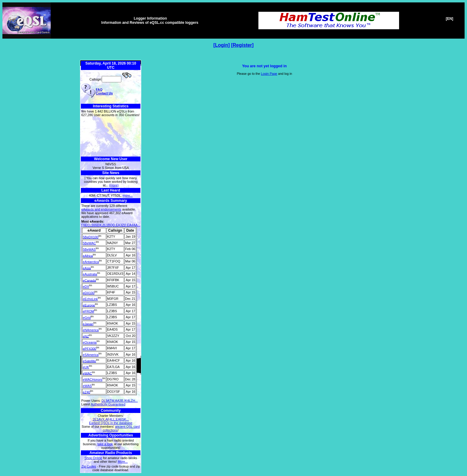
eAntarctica (91, 262)
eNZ (86, 336)
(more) (114, 185)
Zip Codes (89, 466)
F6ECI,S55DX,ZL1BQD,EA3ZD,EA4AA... (111, 225)
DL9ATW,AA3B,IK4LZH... (120, 401)
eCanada (89, 280)
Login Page (269, 74)
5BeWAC (89, 243)
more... (128, 195)
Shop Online (93, 458)
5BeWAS (89, 249)
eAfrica (88, 255)
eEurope (89, 305)
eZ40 (86, 392)
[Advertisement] (111, 137)
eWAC (87, 373)
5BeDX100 (91, 237)
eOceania (90, 342)
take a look (105, 444)
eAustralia (90, 274)
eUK (86, 367)
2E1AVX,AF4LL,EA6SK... (111, 419)
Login (222, 45)
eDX (86, 287)
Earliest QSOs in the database (111, 423)
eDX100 (89, 293)
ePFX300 (89, 348)
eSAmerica (91, 355)
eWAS (87, 386)
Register (242, 45)
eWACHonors (93, 379)
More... (123, 462)
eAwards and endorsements (101, 209)
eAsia (87, 268)
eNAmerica (91, 330)
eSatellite (89, 361)
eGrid (87, 318)
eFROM (88, 311)
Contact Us (104, 93)
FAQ (99, 90)
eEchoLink (90, 299)
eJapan (88, 324)
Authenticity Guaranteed (108, 404)
